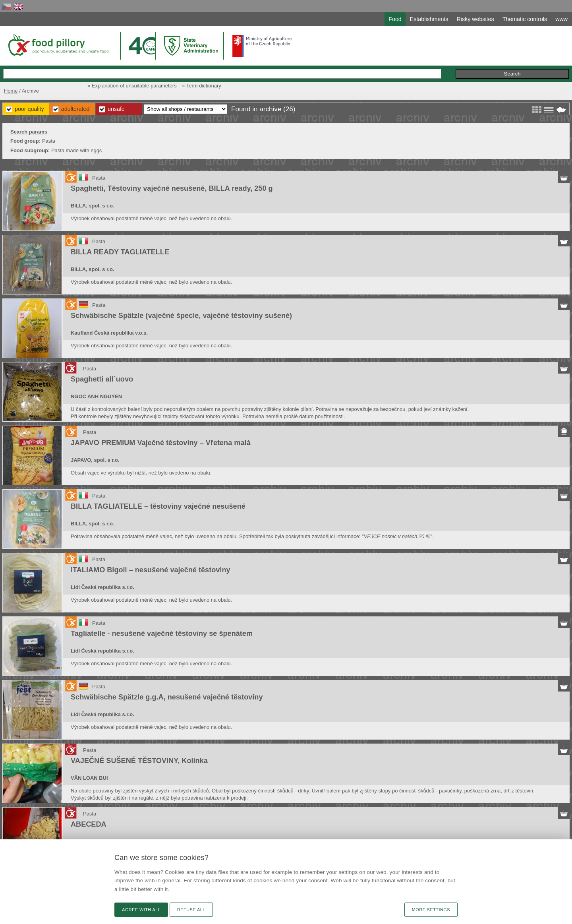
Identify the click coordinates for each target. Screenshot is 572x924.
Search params (29, 132)
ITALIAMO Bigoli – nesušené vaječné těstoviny (151, 570)
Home (11, 91)
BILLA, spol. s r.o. (92, 206)
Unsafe (116, 109)
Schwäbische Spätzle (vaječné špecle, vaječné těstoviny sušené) (181, 316)
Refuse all (191, 910)
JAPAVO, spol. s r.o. (95, 460)
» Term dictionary (201, 86)
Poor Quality (29, 109)
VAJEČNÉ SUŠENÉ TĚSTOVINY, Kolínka (139, 761)
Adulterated (75, 109)
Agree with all (141, 910)
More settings (431, 910)
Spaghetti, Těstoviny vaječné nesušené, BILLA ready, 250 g (172, 188)
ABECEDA (89, 824)
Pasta (99, 178)
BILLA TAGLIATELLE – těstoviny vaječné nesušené (158, 506)
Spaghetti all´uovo (102, 379)
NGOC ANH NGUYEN (96, 396)
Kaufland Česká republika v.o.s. (109, 333)
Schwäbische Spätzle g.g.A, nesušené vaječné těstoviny (167, 697)
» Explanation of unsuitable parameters (132, 86)
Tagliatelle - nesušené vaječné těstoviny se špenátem (162, 633)
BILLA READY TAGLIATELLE (120, 252)
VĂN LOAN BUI (89, 778)
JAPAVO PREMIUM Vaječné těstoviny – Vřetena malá (161, 443)
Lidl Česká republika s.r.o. (102, 587)
